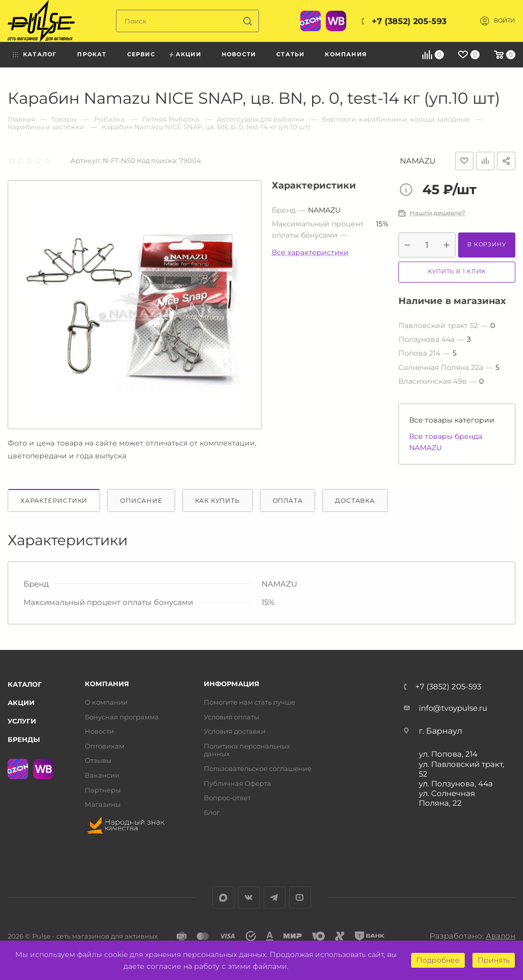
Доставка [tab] (355, 500)
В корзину (486, 244)
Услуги (22, 721)
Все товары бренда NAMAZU (446, 442)
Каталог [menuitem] (40, 54)
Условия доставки (235, 731)
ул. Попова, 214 (448, 754)
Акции (21, 703)
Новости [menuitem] (239, 54)
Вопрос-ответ (227, 798)
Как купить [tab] (218, 500)
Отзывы (98, 761)
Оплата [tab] (288, 500)
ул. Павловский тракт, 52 (461, 769)
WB (336, 21)
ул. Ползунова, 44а (456, 784)
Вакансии (102, 775)
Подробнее (438, 960)
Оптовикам (104, 746)
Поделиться (506, 161)
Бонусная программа (122, 717)
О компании (106, 702)
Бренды (24, 739)
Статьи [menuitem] (290, 54)
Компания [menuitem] (346, 54)
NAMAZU (418, 161)
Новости (99, 731)
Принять (494, 960)
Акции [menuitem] (188, 54)
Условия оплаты (231, 717)
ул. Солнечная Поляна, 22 (447, 798)
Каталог (25, 684)
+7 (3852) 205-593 (409, 21)
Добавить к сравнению (485, 161)
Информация (232, 684)
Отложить (464, 161)
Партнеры (103, 790)
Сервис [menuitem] (141, 54)
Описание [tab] (141, 500)
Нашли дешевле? (437, 213)
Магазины (103, 804)
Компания (107, 684)
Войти (504, 21)
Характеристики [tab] (54, 500)
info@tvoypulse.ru (453, 708)
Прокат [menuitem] (92, 54)
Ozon (311, 21)
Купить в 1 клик (457, 271)
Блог (212, 813)
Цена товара (409, 191)
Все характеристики (310, 252)
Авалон (501, 936)
